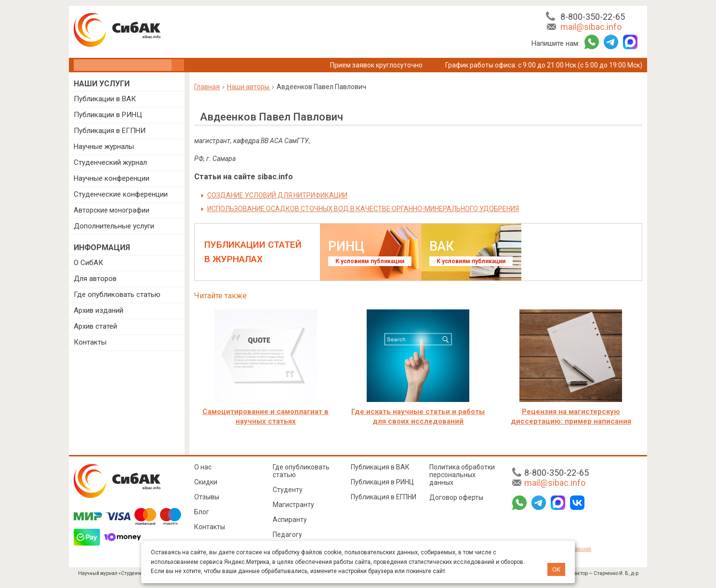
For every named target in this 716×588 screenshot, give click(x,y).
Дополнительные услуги (114, 226)
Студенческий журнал (110, 162)
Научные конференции (112, 178)
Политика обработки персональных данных (462, 475)
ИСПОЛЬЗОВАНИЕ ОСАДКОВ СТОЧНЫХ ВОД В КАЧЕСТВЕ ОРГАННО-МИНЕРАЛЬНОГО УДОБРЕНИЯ (363, 209)
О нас (203, 467)
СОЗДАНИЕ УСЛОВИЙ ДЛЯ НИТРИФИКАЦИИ (277, 195)
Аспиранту (290, 520)
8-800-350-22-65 (593, 17)
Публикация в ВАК (380, 467)
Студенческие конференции (121, 194)
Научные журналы (104, 147)
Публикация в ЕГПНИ (110, 131)
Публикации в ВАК (105, 99)
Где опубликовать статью (117, 294)
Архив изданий (99, 310)
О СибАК (88, 263)
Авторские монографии (112, 210)
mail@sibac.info (591, 27)
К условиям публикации (370, 261)
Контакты (90, 342)
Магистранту (293, 505)
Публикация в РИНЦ (382, 482)
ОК (556, 569)
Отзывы (207, 497)
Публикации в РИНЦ (108, 115)
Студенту (288, 490)
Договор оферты (456, 497)
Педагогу (287, 535)
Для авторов (95, 279)
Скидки (206, 482)
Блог (202, 512)
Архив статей (95, 326)
